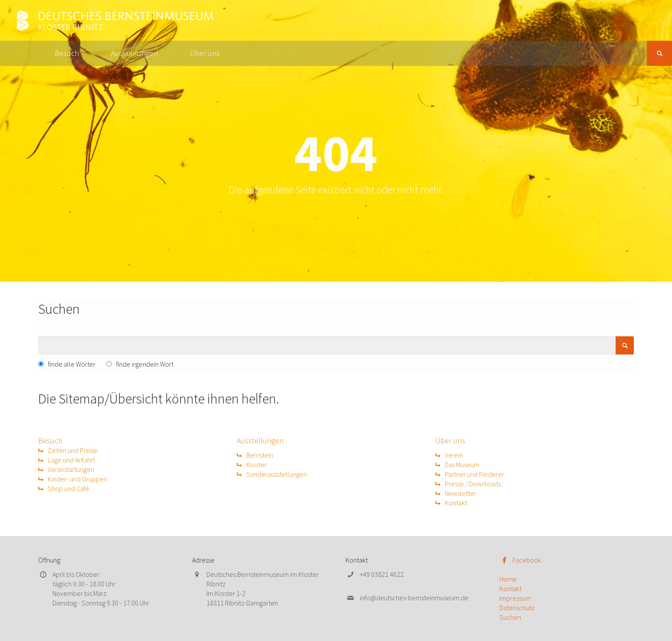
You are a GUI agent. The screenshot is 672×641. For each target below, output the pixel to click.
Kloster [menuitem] (256, 465)
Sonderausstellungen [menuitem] (277, 474)
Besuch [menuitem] (67, 53)
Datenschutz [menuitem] (517, 608)
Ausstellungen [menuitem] (134, 53)
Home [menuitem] (508, 579)
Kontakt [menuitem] (456, 503)
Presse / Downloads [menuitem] (473, 484)
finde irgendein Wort (145, 364)
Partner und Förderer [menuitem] (475, 474)
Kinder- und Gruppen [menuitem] (77, 479)
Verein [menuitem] (454, 455)
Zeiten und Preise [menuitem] (73, 450)
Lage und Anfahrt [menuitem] (71, 460)
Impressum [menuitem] (515, 598)
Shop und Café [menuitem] (69, 488)
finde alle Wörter (72, 364)
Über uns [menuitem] (205, 53)
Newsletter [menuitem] (460, 493)
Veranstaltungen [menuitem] (71, 469)
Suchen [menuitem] (510, 617)
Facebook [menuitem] (527, 560)
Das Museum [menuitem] (462, 465)
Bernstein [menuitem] (260, 455)
